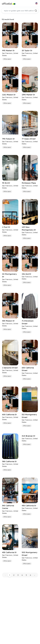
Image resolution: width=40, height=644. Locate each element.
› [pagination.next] (35, 575)
